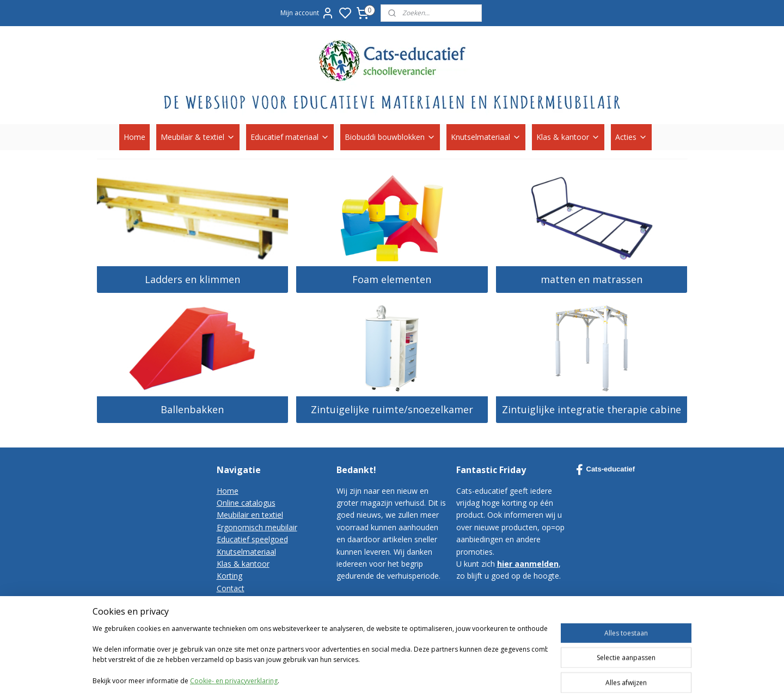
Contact (231, 588)
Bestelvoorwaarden (251, 600)
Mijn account (307, 13)
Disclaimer (235, 625)
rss (522, 665)
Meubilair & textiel (198, 137)
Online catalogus (246, 503)
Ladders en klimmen (192, 279)
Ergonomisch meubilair (257, 527)
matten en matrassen (592, 279)
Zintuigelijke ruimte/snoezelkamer (392, 409)
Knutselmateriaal (486, 137)
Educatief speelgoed (252, 539)
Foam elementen (392, 279)
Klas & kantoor (568, 137)
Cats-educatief (606, 470)
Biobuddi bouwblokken (390, 137)
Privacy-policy (241, 612)
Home (134, 137)
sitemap (499, 665)
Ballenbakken (192, 409)
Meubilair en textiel (250, 515)
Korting (229, 576)
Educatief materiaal (290, 137)
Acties (631, 137)
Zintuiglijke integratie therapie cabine (592, 409)
